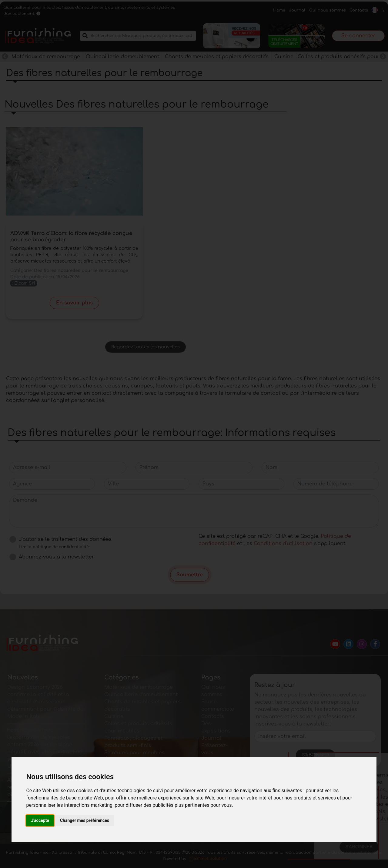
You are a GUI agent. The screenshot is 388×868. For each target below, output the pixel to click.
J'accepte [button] (40, 820)
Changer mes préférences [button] (85, 820)
